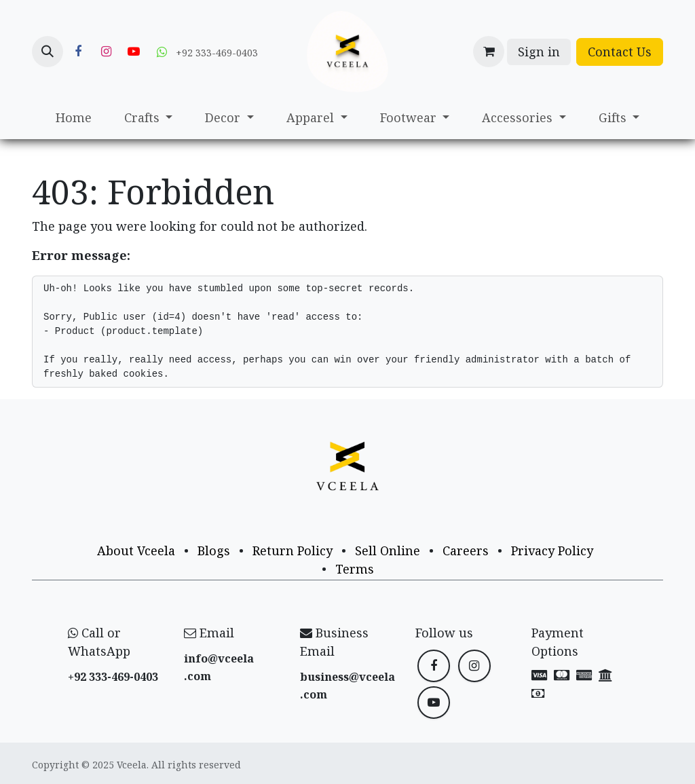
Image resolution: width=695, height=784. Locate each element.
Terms (355, 569)
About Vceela (136, 550)
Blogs (214, 550)
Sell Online (388, 550)
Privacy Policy (552, 550)
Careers (466, 550)
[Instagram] (106, 52)
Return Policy (293, 550)
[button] (48, 52)
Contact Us (620, 52)
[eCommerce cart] (489, 52)
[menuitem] (74, 118)
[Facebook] (78, 52)
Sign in (539, 52)
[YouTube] (134, 52)
